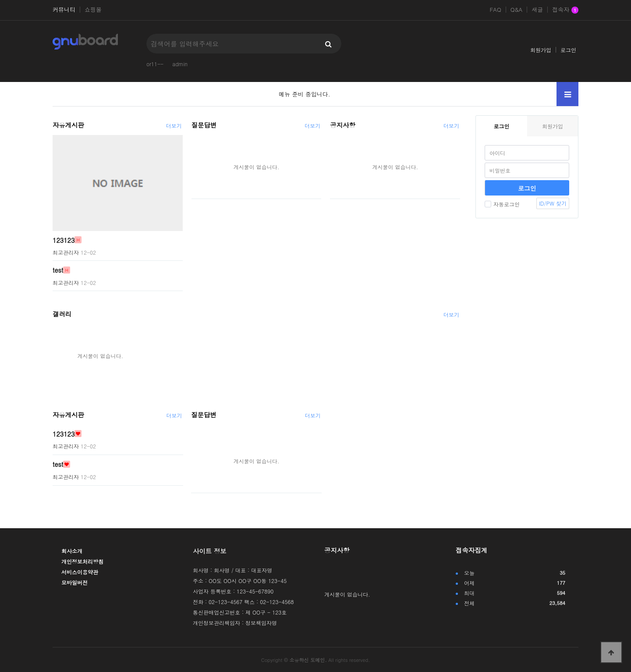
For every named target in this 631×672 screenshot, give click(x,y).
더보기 (174, 126)
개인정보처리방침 (82, 561)
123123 (64, 240)
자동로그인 (502, 204)
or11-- (155, 64)
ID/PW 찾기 (553, 203)
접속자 (565, 10)
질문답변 (204, 125)
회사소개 (72, 551)
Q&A (517, 10)
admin (180, 64)
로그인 (568, 50)
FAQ (495, 10)
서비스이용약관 (80, 572)
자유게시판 (68, 125)
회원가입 (541, 50)
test (58, 270)
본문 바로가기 (0, 0)
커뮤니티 (64, 10)
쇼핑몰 (93, 10)
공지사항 (343, 125)
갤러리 (62, 314)
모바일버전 (74, 582)
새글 (537, 10)
